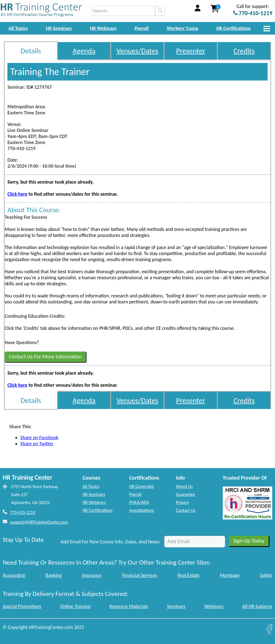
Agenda (84, 51)
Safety (266, 575)
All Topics (18, 28)
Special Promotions (22, 606)
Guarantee (185, 494)
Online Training (75, 606)
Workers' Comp (183, 28)
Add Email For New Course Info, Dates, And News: (110, 542)
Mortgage (230, 575)
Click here (17, 194)
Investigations (142, 510)
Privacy (182, 502)
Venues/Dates (137, 51)
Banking (54, 575)
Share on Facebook (39, 438)
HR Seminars (59, 28)
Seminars (176, 606)
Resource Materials (129, 606)
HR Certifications (233, 28)
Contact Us (186, 510)
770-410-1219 (23, 512)
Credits (244, 51)
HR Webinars (103, 28)
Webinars (214, 606)
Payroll (141, 28)
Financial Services (139, 575)
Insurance (92, 575)
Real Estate (189, 575)
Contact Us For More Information (45, 356)
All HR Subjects (257, 606)
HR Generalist (141, 486)
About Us (184, 486)
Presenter (191, 51)
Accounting (14, 575)
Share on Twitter (37, 444)
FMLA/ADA (139, 502)
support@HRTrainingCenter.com (39, 522)
